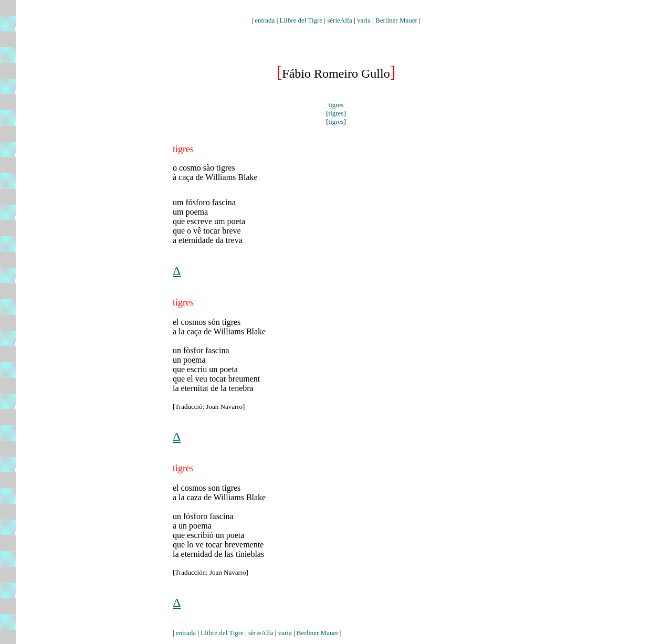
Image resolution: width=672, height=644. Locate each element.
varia (364, 20)
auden (336, 11)
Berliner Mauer (396, 20)
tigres (336, 105)
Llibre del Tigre (301, 20)
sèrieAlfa (340, 20)
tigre (181, 302)
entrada (265, 20)
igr (181, 468)
